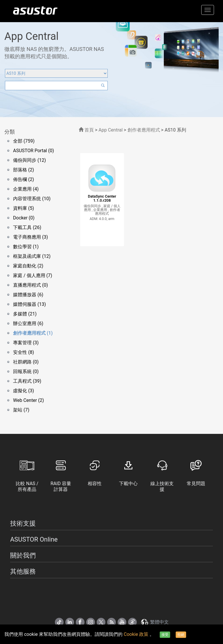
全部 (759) (24, 141)
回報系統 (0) (26, 371)
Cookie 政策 (137, 634)
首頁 (86, 130)
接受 (165, 635)
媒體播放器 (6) (28, 295)
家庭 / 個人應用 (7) (33, 275)
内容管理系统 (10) (32, 199)
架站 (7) (21, 410)
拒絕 (181, 635)
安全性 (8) (24, 352)
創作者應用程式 (144, 130)
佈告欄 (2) (24, 179)
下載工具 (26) (27, 227)
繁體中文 (154, 622)
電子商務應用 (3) (30, 237)
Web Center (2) (28, 400)
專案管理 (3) (26, 343)
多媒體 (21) (25, 314)
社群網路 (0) (26, 362)
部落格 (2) (24, 170)
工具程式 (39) (27, 381)
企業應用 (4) (26, 189)
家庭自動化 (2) (28, 266)
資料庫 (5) (24, 208)
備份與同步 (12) (29, 160)
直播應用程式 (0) (30, 285)
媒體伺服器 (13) (29, 304)
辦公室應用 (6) (28, 323)
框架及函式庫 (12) (32, 256)
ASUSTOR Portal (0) (34, 151)
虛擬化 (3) (24, 391)
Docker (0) (24, 218)
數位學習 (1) (26, 247)
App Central (110, 130)
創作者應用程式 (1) (33, 333)
